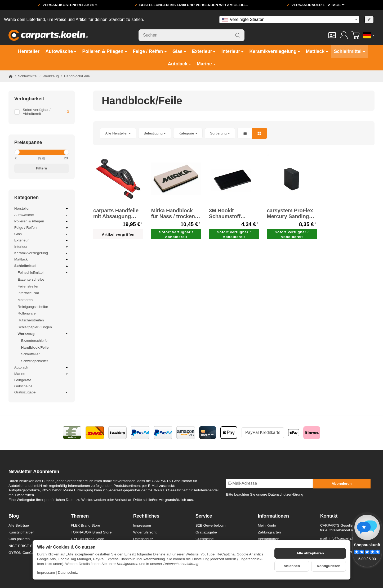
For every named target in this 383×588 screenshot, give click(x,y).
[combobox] (289, 20)
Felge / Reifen (42, 228)
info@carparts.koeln (345, 538)
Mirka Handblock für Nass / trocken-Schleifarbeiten (174, 213)
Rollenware (27, 313)
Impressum (46, 573)
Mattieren (25, 300)
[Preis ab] (27, 158)
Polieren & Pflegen (42, 222)
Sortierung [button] (220, 133)
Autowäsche (42, 215)
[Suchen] (191, 35)
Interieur (42, 247)
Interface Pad (28, 293)
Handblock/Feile (35, 347)
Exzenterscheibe (31, 279)
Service (204, 516)
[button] (234, 133)
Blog (14, 516)
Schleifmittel (42, 266)
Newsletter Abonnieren (34, 472)
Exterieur (42, 241)
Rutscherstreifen (31, 320)
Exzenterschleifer (35, 341)
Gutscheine (23, 386)
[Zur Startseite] (48, 35)
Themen (80, 516)
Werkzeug (43, 334)
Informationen (273, 516)
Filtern (42, 168)
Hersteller (42, 209)
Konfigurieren (329, 566)
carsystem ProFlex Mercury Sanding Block (290, 213)
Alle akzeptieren (310, 553)
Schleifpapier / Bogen (35, 327)
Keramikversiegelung (42, 253)
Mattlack (42, 260)
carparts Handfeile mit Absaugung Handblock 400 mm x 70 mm (117, 213)
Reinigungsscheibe (33, 307)
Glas (42, 234)
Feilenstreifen (29, 286)
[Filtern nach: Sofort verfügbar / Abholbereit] (42, 112)
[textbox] (289, 20)
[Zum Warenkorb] (355, 35)
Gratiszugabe (42, 393)
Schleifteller (30, 354)
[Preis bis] (57, 158)
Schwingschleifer (34, 361)
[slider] (17, 152)
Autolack (42, 368)
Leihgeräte (23, 380)
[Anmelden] (344, 35)
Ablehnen (292, 566)
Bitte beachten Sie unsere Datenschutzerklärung (265, 494)
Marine (42, 374)
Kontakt (329, 516)
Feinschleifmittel (43, 272)
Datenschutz (68, 573)
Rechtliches (146, 516)
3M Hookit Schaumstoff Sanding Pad (225, 213)
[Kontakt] (332, 35)
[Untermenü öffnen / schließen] (67, 209)
